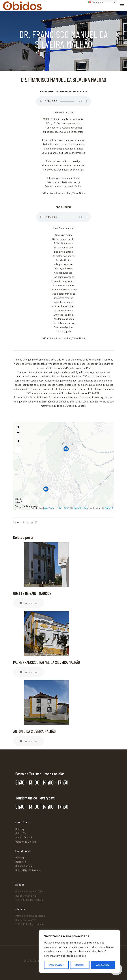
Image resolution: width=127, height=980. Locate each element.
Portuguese (96, 2)
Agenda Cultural (24, 837)
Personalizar (56, 965)
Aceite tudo (103, 965)
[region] (79, 951)
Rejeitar (80, 965)
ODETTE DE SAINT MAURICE (32, 593)
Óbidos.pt (20, 829)
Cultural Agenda (24, 866)
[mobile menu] (122, 5)
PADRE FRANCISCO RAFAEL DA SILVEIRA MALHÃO (46, 662)
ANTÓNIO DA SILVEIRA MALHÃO (34, 731)
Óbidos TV (21, 833)
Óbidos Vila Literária (26, 842)
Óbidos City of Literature (28, 870)
